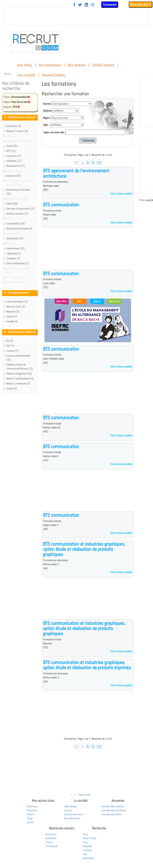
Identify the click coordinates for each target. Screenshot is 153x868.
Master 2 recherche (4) (18, 383)
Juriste (49, 842)
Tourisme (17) (14, 156)
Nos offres (24, 65)
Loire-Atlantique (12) (17, 301)
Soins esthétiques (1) (18, 263)
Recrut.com (85, 795)
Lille (85, 854)
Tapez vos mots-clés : (54, 132)
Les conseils (26, 75)
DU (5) (10, 341)
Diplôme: (48, 111)
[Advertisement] (88, 252)
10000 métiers (103, 65)
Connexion (110, 4)
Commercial (51, 846)
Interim (30, 814)
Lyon (85, 842)
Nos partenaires (72, 818)
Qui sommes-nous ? (74, 814)
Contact (68, 810)
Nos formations (50, 65)
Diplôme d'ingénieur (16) (19, 374)
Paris (85, 834)
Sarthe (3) (12, 316)
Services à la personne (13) (20, 209)
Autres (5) (12, 388)
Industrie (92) (14, 176)
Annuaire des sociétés (113, 806)
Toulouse (87, 850)
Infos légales (71, 806)
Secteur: (47, 104)
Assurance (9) (14, 126)
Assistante (51, 834)
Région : (47, 118)
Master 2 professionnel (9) (20, 378)
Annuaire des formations (114, 810)
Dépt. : (46, 125)
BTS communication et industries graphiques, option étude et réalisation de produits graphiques (84, 549)
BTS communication (61, 205)
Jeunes (30, 822)
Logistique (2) (14, 253)
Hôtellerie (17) (14, 161)
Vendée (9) (12, 321)
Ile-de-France (90, 838)
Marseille (87, 846)
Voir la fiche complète (121, 194)
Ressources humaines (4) (19, 228)
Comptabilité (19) (16, 223)
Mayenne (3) (13, 311)
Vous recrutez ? (141, 4)
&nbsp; (76, 17)
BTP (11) (11, 151)
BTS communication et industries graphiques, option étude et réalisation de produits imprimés (87, 665)
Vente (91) (12, 146)
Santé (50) (12, 204)
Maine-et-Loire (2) (16, 306)
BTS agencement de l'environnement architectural (76, 173)
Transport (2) (13, 258)
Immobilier (51, 838)
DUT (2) (10, 346)
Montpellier (89, 858)
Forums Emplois (54, 75)
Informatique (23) (16, 248)
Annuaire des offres (111, 814)
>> (99, 162)
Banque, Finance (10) (17, 131)
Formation (32, 810)
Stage (30, 818)
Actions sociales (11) (17, 214)
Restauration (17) (16, 166)
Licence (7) (12, 351)
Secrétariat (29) (15, 238)
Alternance (32, 806)
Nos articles (77, 65)
